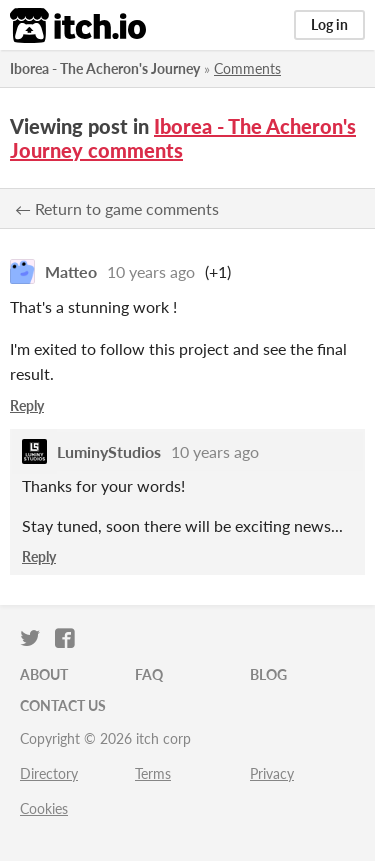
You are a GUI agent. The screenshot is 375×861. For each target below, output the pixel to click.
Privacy (272, 773)
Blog (268, 674)
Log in (329, 24)
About (44, 674)
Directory (49, 773)
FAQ (149, 674)
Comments (247, 68)
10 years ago (151, 271)
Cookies (44, 808)
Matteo (71, 271)
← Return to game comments (117, 208)
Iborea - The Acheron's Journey (105, 68)
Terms (153, 773)
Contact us (63, 705)
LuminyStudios (109, 451)
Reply (27, 405)
